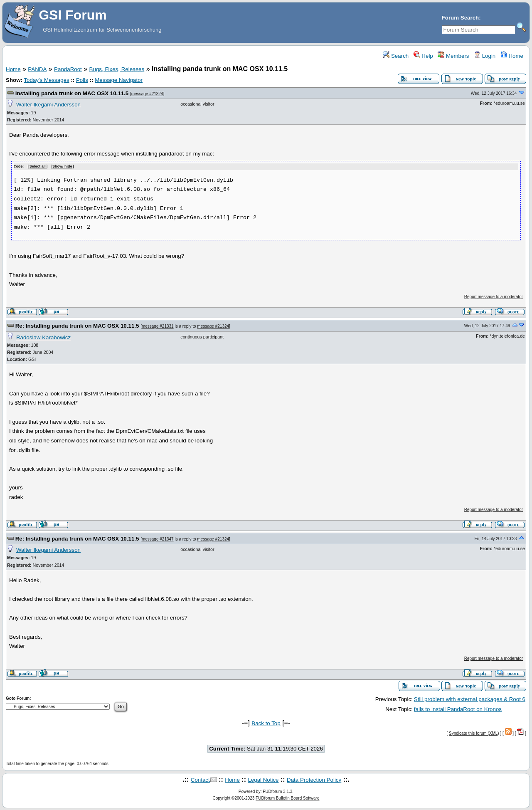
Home (512, 56)
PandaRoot (68, 69)
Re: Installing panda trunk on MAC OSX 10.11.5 (77, 326)
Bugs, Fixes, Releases (117, 69)
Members (453, 56)
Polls (82, 80)
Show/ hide (62, 167)
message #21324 (147, 94)
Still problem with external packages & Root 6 (470, 699)
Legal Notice (263, 779)
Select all (38, 167)
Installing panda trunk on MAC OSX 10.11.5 (72, 93)
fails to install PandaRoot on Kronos (458, 709)
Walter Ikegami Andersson (48, 105)
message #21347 (158, 539)
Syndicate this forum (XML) (474, 733)
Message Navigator (119, 80)
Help (423, 56)
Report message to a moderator (494, 296)
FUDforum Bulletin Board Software (287, 798)
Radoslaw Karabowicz (43, 337)
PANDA (37, 69)
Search (396, 56)
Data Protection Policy (314, 779)
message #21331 (158, 326)
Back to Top (266, 723)
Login (485, 56)
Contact (200, 779)
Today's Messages (46, 80)
